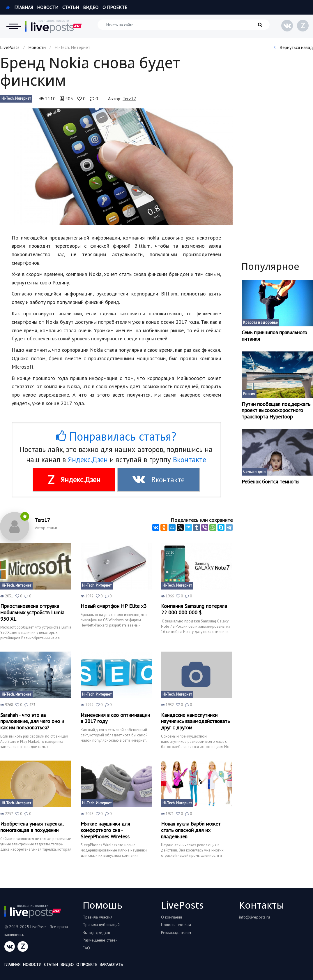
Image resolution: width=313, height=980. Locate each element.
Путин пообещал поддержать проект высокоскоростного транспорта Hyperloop (276, 410)
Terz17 (129, 98)
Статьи (71, 7)
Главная (19, 7)
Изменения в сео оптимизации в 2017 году (115, 718)
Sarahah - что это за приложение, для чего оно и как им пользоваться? (32, 721)
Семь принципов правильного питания (274, 336)
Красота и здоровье (260, 322)
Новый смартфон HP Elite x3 (114, 606)
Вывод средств (96, 933)
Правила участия (98, 917)
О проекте (115, 7)
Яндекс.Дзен (88, 460)
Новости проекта (176, 925)
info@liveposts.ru (254, 917)
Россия (249, 394)
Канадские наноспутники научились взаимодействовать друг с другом (195, 721)
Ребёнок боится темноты (270, 482)
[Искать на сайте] (184, 25)
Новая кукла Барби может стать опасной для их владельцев (191, 830)
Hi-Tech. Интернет (16, 98)
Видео (91, 7)
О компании (171, 917)
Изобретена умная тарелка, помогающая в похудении (32, 827)
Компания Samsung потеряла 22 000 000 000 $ (194, 609)
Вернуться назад (293, 47)
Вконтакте (190, 460)
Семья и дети (254, 472)
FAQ (86, 948)
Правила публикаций (101, 925)
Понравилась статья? (116, 436)
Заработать (111, 965)
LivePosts (10, 47)
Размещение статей (100, 940)
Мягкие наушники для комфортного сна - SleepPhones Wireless (105, 830)
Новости (48, 7)
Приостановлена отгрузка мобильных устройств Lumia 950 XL (32, 612)
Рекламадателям (176, 933)
